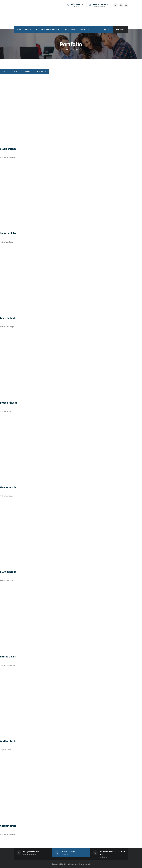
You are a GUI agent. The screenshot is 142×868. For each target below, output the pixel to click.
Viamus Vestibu (9, 487)
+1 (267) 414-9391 (78, 4)
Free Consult (121, 29)
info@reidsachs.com (101, 4)
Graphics (15, 71)
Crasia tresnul (8, 149)
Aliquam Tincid (8, 826)
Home (66, 49)
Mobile (28, 71)
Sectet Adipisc (8, 233)
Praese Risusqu (9, 403)
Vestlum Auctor (9, 741)
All (4, 71)
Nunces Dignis (8, 657)
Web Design (41, 71)
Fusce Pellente (8, 318)
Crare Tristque (8, 572)
